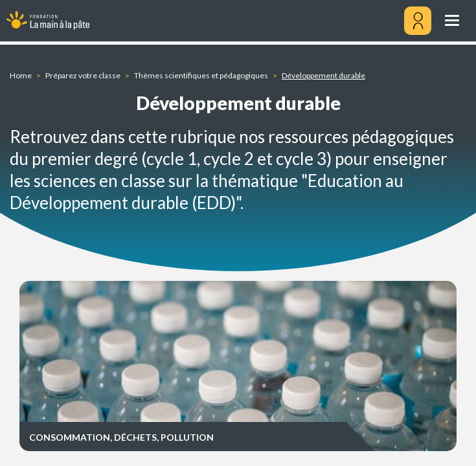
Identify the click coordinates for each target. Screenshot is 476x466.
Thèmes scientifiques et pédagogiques (201, 75)
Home (21, 75)
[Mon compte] (418, 21)
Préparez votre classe (83, 75)
